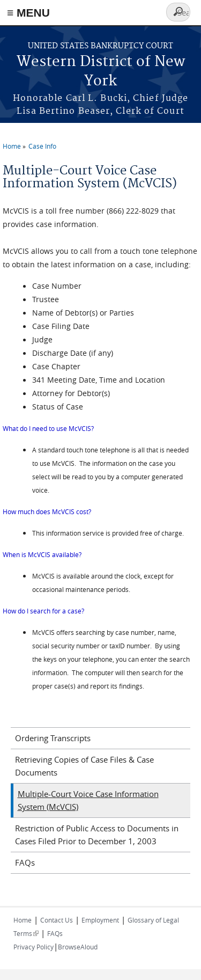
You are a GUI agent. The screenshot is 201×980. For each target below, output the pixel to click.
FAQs (25, 862)
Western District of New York (101, 72)
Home (12, 146)
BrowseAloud (78, 947)
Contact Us (57, 920)
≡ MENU (28, 13)
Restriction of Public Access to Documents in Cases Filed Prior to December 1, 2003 (97, 835)
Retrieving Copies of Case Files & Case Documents (84, 766)
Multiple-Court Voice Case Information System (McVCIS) (88, 800)
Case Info (42, 146)
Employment (100, 920)
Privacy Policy (33, 947)
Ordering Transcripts (53, 738)
